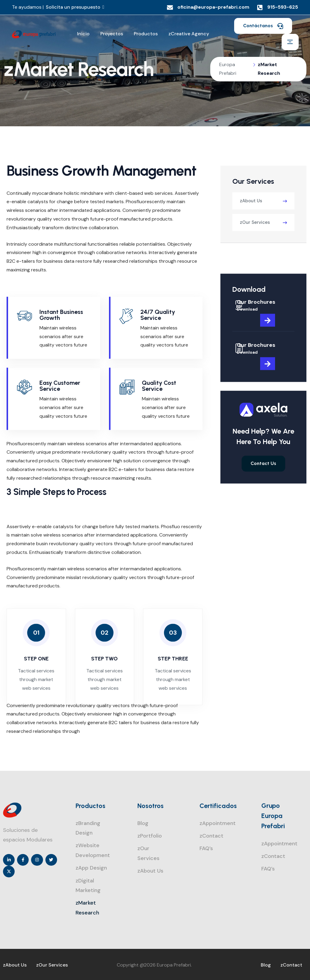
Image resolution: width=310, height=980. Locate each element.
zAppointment (218, 823)
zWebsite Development (93, 850)
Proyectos (112, 34)
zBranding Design (88, 828)
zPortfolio (150, 836)
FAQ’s (206, 848)
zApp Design (91, 868)
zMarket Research (87, 908)
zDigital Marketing (88, 885)
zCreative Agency (189, 34)
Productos (146, 34)
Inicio (83, 34)
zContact (211, 836)
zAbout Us (251, 223)
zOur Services (255, 244)
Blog (143, 823)
